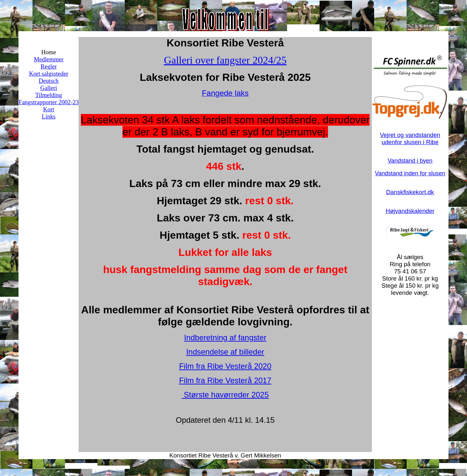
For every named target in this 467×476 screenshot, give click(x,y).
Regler (49, 66)
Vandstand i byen (410, 161)
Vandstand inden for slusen (410, 173)
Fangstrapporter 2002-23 (49, 102)
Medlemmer (49, 59)
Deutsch (49, 81)
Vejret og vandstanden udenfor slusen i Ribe (410, 138)
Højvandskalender (410, 211)
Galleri (49, 88)
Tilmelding (49, 95)
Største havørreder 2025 (225, 395)
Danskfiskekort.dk (410, 192)
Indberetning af (211, 338)
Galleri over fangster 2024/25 (225, 60)
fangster (252, 338)
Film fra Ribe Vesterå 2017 (225, 380)
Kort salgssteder (49, 74)
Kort (49, 109)
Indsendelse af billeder (225, 352)
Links (49, 116)
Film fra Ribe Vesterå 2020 (225, 366)
